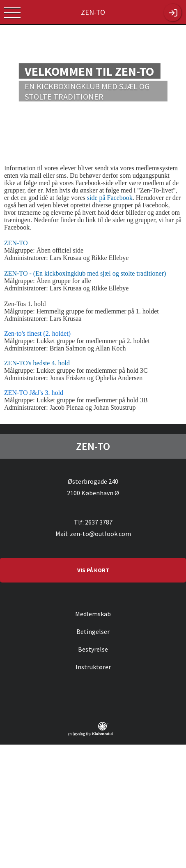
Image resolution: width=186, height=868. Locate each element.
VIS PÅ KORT (93, 570)
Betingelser (93, 631)
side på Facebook (110, 198)
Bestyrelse (93, 649)
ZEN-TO (16, 243)
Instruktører (93, 667)
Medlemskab (93, 614)
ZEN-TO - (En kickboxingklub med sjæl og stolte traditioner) (85, 273)
